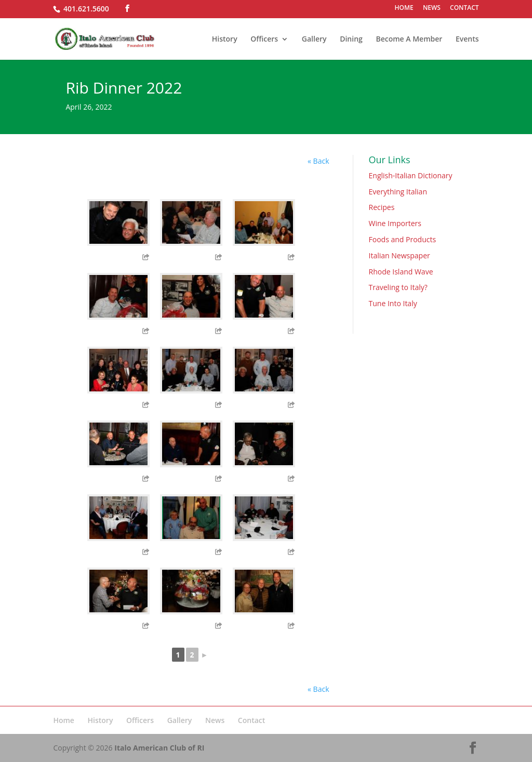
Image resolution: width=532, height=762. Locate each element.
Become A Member (409, 40)
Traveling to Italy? (398, 287)
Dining (351, 40)
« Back (318, 161)
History (225, 40)
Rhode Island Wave (401, 272)
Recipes (382, 207)
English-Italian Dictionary (411, 175)
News (215, 720)
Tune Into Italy (393, 303)
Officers (264, 40)
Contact (251, 720)
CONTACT (464, 8)
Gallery (314, 40)
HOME (404, 8)
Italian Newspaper (400, 255)
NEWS (432, 8)
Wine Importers (395, 223)
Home (64, 720)
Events (467, 40)
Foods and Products (403, 239)
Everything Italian (398, 192)
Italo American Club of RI (159, 748)
